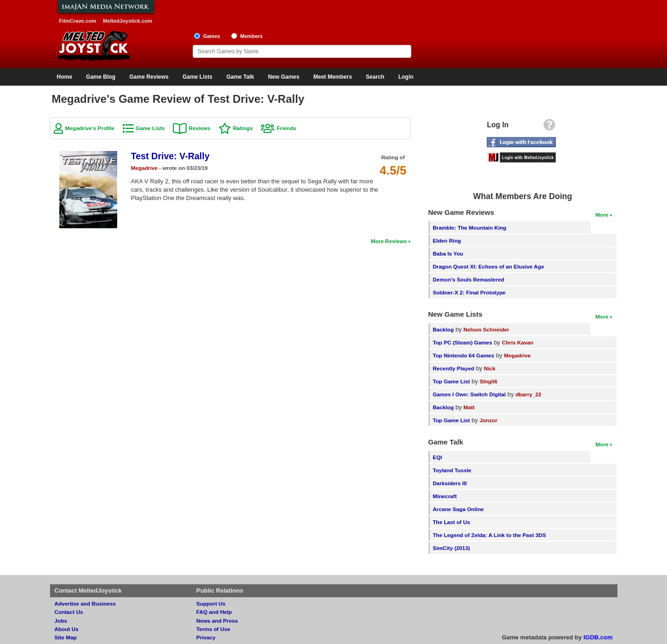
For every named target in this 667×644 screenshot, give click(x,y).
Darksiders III (450, 483)
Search (375, 77)
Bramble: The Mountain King (469, 228)
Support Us (211, 603)
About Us (67, 629)
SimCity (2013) (451, 548)
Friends (286, 128)
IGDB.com (598, 637)
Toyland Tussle (452, 470)
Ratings (243, 128)
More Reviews (389, 241)
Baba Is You (448, 253)
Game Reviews (149, 77)
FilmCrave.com (78, 21)
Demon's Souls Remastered (468, 279)
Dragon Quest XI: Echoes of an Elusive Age (488, 266)
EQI (437, 457)
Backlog (443, 329)
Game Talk (240, 77)
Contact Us (69, 612)
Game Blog (101, 77)
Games (211, 36)
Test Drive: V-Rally (170, 156)
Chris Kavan (518, 342)
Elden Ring (447, 241)
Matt (469, 407)
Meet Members (332, 77)
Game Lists (198, 77)
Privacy (206, 637)
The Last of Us (451, 522)
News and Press (217, 621)
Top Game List (451, 381)
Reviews (199, 128)
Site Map (66, 637)
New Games (283, 77)
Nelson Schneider (487, 329)
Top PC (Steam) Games (462, 342)
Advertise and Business (85, 603)
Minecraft (445, 496)
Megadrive (145, 168)
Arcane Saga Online (458, 509)
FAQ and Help (214, 612)
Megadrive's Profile (90, 128)
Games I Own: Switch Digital (469, 394)
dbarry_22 (529, 394)
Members (251, 36)
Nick (490, 368)
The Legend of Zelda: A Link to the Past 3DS (489, 535)
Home (65, 77)
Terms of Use (213, 629)
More (602, 215)
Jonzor (488, 420)
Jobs (61, 621)
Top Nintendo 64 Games (463, 355)
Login (406, 77)
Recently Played (453, 368)
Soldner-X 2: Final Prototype (469, 292)
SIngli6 (488, 381)
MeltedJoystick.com (127, 21)
